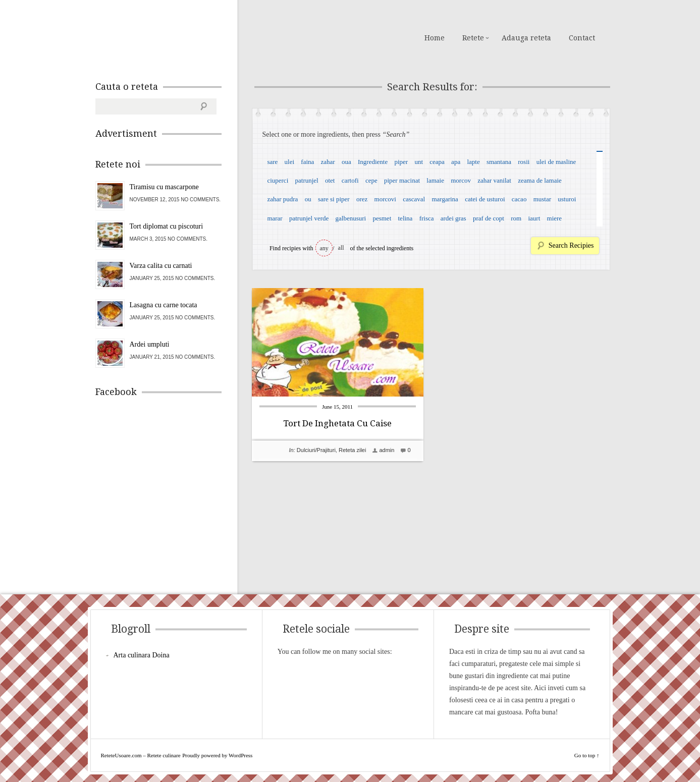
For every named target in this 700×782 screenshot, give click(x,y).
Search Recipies (571, 245)
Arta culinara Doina (142, 655)
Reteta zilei (352, 450)
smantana (499, 162)
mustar (542, 199)
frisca (427, 218)
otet (330, 180)
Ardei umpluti (150, 344)
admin (387, 450)
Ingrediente (373, 162)
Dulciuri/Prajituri (316, 450)
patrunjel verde (309, 218)
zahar (328, 162)
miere (555, 218)
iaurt (534, 218)
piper (401, 162)
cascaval (414, 199)
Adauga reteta (526, 38)
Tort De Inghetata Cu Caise (337, 423)
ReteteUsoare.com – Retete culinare (168, 37)
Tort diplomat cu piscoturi (167, 226)
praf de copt (489, 218)
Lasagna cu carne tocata (164, 305)
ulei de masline (556, 162)
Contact (582, 38)
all (341, 248)
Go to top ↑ (587, 755)
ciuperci (278, 180)
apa (456, 162)
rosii (524, 162)
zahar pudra (282, 199)
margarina (445, 199)
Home (435, 38)
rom (516, 218)
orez (362, 199)
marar (275, 218)
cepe (371, 180)
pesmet (382, 218)
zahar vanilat (494, 180)
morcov (461, 180)
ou (308, 199)
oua (346, 162)
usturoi (567, 199)
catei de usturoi (485, 199)
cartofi (350, 180)
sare (272, 162)
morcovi (385, 199)
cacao (519, 199)
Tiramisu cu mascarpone (164, 187)
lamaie (435, 180)
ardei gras (453, 218)
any (324, 248)
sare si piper (334, 199)
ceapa (437, 162)
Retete (473, 38)
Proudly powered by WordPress (217, 755)
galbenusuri (351, 218)
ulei (290, 162)
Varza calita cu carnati (161, 266)
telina (406, 218)
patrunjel (307, 180)
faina (307, 162)
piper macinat (402, 180)
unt (419, 162)
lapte (473, 162)
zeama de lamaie (540, 180)
